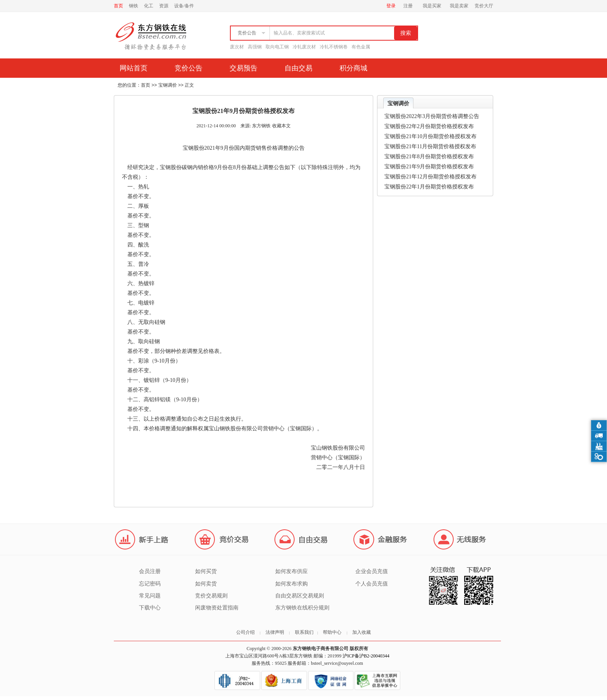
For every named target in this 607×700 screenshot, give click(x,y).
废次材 (237, 47)
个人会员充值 (372, 584)
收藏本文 (281, 126)
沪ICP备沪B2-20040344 (366, 656)
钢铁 (134, 6)
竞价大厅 (484, 6)
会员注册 (150, 571)
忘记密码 (150, 584)
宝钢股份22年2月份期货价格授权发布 (429, 126)
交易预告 (243, 68)
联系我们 (304, 632)
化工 (149, 6)
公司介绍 (245, 632)
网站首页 (134, 68)
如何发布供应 (291, 571)
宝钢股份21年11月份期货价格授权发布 (430, 146)
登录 (391, 6)
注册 (408, 6)
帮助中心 (332, 632)
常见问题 (150, 596)
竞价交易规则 (211, 596)
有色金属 (361, 47)
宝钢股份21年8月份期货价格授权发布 (429, 157)
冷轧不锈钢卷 (334, 47)
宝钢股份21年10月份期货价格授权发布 (430, 136)
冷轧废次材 (304, 47)
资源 (164, 6)
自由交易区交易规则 (300, 596)
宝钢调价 (168, 85)
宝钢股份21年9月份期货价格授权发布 (429, 167)
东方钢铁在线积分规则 (302, 608)
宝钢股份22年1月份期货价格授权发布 (429, 187)
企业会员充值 (372, 571)
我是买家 (432, 6)
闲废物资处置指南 (217, 608)
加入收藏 (362, 632)
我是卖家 (459, 6)
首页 (118, 6)
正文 (189, 85)
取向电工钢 (277, 47)
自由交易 (298, 68)
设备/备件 (184, 6)
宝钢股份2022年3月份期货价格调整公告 (432, 116)
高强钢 (255, 47)
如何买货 (206, 571)
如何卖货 (206, 584)
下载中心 (150, 608)
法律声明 (275, 632)
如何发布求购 (291, 584)
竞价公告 (189, 68)
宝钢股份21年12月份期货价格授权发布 (430, 177)
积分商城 (353, 68)
